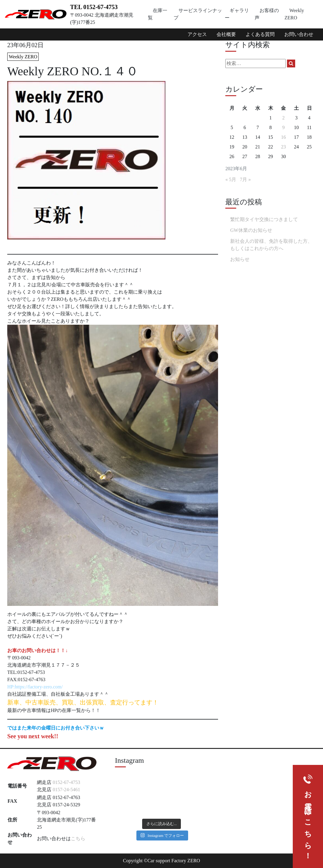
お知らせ (240, 259)
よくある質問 (260, 34)
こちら (78, 839)
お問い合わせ (299, 34)
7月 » (245, 179)
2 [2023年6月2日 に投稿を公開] (283, 118)
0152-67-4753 (66, 782)
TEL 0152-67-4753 (94, 7)
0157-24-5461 (66, 790)
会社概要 (226, 34)
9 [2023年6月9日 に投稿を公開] (283, 127)
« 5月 (231, 179)
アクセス (197, 34)
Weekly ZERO (23, 57)
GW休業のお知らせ (251, 230)
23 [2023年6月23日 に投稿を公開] (283, 147)
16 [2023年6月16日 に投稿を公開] (283, 137)
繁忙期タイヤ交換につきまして (264, 219)
